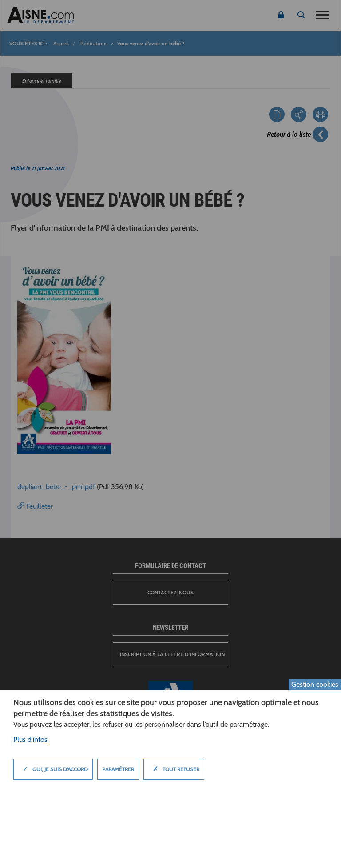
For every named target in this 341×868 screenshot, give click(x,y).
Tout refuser (174, 769)
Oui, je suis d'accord (53, 769)
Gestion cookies (315, 684)
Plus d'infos (30, 739)
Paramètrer (118, 769)
